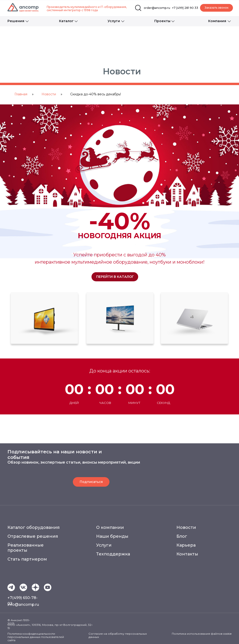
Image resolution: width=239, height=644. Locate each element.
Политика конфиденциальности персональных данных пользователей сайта (36, 637)
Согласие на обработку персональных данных (118, 635)
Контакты (187, 554)
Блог (182, 536)
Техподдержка (113, 554)
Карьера (186, 545)
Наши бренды (112, 536)
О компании (110, 527)
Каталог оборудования (33, 527)
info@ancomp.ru (23, 604)
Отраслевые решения (33, 536)
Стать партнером (27, 559)
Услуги (104, 545)
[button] (216, 8)
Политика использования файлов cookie (202, 634)
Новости (49, 94)
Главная (21, 94)
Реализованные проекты (26, 548)
